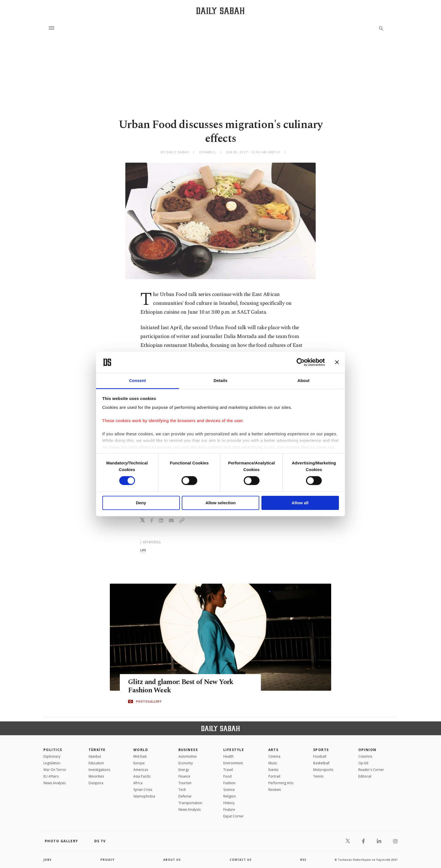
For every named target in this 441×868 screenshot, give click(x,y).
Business (188, 750)
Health (228, 756)
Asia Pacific (142, 776)
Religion (229, 796)
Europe (139, 763)
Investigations (99, 770)
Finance (184, 776)
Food (227, 776)
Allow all (300, 503)
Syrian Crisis (143, 790)
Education (96, 763)
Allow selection (220, 503)
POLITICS (53, 750)
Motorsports (323, 770)
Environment (233, 763)
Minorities (96, 776)
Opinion (367, 750)
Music (273, 763)
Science (229, 790)
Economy (186, 763)
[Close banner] (337, 362)
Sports (321, 750)
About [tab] (303, 380)
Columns (365, 756)
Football (320, 756)
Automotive (188, 756)
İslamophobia (144, 796)
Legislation (52, 763)
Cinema (274, 756)
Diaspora (96, 783)
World (141, 750)
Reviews (275, 790)
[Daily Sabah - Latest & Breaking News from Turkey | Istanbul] (220, 11)
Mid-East (140, 756)
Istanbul (95, 756)
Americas (141, 770)
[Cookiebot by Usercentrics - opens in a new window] (301, 362)
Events (273, 770)
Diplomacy (52, 756)
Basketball (321, 763)
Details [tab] (220, 380)
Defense (185, 796)
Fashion (229, 783)
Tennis (318, 776)
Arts (273, 750)
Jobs (47, 860)
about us (172, 860)
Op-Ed (363, 763)
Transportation (190, 803)
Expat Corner (234, 816)
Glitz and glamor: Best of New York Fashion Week (181, 686)
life (143, 550)
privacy (107, 860)
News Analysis (55, 783)
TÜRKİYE (97, 750)
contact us (241, 860)
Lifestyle (234, 750)
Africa (138, 783)
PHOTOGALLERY (149, 701)
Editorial (365, 776)
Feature (229, 809)
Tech (182, 790)
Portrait (274, 776)
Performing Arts (281, 783)
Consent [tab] (138, 380)
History (229, 803)
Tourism (185, 783)
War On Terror (55, 770)
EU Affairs (51, 776)
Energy (184, 770)
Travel (228, 770)
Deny (141, 503)
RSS (303, 860)
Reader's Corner (371, 770)
